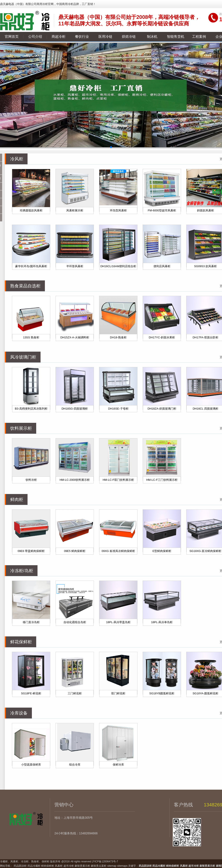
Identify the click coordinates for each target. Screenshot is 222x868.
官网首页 (12, 37)
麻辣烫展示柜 (82, 866)
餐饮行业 (82, 37)
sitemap (112, 866)
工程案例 (199, 37)
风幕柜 (59, 866)
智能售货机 (176, 37)
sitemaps (122, 866)
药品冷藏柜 (34, 866)
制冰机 (152, 37)
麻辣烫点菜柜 (99, 866)
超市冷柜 (69, 866)
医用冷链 (105, 37)
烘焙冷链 (129, 37)
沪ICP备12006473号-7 (105, 861)
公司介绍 (35, 37)
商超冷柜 (59, 37)
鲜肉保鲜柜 (48, 866)
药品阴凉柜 (20, 866)
